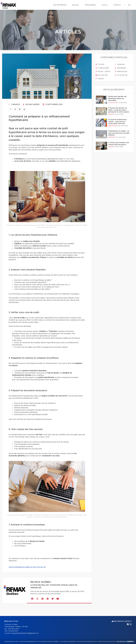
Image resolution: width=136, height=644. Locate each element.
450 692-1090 (13, 629)
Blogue (76, 5)
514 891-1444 (13, 631)
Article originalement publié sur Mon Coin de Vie (27, 567)
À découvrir (102, 68)
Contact (117, 5)
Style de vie (121, 75)
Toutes (100, 64)
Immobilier (120, 68)
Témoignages (90, 5)
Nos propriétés (60, 5)
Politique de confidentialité (87, 642)
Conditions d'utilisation (106, 642)
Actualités (102, 75)
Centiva (130, 641)
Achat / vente (103, 72)
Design (100, 79)
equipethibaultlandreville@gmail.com (25, 633)
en (129, 5)
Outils (105, 5)
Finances (14, 105)
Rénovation (121, 72)
